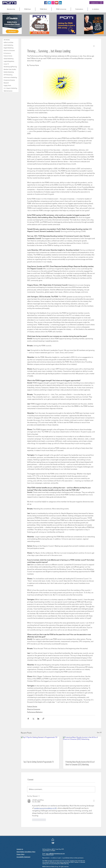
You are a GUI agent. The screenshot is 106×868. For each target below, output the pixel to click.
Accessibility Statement (23, 857)
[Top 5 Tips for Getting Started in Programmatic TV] (40, 747)
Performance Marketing (35, 712)
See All (99, 732)
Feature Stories (32, 706)
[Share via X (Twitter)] (33, 719)
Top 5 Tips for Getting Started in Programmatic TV (39, 762)
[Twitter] (49, 3)
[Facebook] (46, 3)
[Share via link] (43, 719)
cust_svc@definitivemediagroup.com (55, 854)
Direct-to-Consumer (34, 709)
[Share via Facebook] (28, 719)
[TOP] (53, 843)
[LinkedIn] (60, 3)
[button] (96, 9)
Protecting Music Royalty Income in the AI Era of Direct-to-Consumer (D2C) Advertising (80, 763)
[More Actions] (94, 801)
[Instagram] (53, 3)
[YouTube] (57, 3)
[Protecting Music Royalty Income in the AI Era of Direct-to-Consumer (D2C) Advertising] (82, 747)
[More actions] (94, 46)
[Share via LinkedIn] (38, 719)
